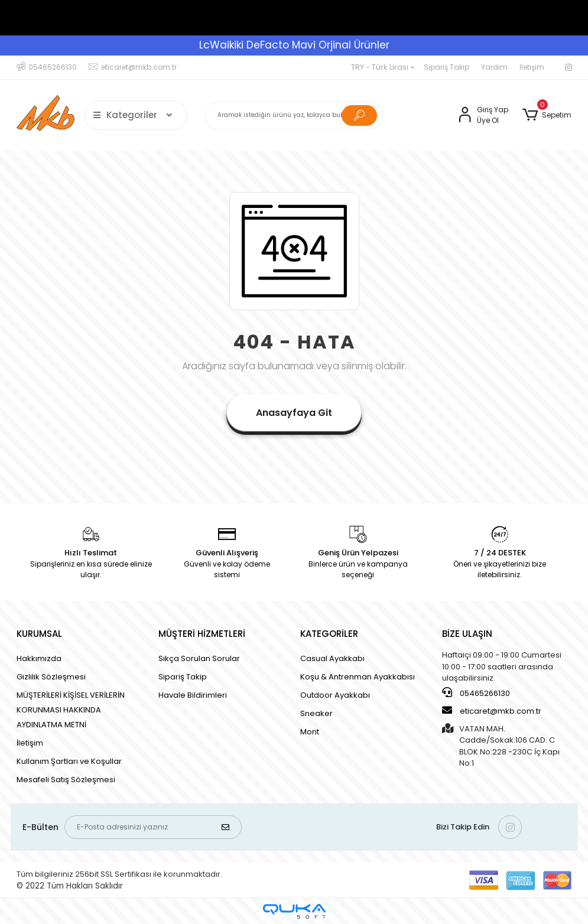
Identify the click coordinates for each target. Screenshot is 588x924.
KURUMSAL (39, 634)
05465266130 (476, 693)
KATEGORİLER (329, 634)
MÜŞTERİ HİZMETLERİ (202, 634)
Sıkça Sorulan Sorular (199, 658)
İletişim (532, 67)
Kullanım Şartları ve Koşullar (69, 761)
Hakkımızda (39, 658)
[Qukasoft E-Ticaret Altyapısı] (294, 911)
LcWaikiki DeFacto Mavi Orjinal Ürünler (294, 45)
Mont (310, 732)
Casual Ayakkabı (332, 658)
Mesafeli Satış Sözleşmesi (66, 780)
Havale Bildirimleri (193, 695)
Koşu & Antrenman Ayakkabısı (358, 677)
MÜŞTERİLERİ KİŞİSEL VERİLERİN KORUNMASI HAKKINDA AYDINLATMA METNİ (71, 710)
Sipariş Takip (446, 67)
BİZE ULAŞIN (467, 634)
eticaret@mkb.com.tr (492, 711)
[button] (547, 115)
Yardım (494, 67)
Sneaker (316, 713)
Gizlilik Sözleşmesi (51, 677)
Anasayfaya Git (294, 413)
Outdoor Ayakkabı (335, 695)
